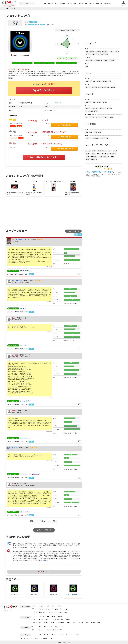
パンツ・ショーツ (102, 151)
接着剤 (113, 157)
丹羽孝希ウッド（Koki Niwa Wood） (30, 474)
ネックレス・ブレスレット (110, 154)
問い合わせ (54, 639)
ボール (87, 157)
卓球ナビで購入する (46, 90)
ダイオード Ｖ (24, 345)
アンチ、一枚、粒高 (58, 619)
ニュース (91, 4)
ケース (115, 151)
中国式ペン (103, 108)
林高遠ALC (23, 308)
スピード (92, 117)
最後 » (55, 521)
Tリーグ (70, 634)
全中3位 (39, 239)
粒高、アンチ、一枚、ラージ (100, 54)
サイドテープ (94, 157)
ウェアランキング (79, 634)
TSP (94, 81)
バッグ (87, 154)
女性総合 (98, 52)
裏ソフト (88, 87)
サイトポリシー (35, 639)
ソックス (93, 154)
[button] (20, 42)
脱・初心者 (38, 281)
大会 (86, 4)
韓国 (100, 132)
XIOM (109, 81)
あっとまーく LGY (17, 280)
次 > (49, 521)
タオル (99, 154)
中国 (91, 132)
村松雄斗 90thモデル (26, 271)
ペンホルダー (98, 60)
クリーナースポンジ (91, 159)
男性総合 (92, 52)
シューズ (69, 4)
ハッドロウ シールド (26, 512)
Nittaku (99, 81)
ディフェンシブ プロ (26, 401)
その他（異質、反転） (92, 111)
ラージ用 (113, 87)
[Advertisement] (21, 212)
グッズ (81, 4)
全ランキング (89, 60)
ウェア (75, 4)
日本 (87, 132)
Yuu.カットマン (19, 239)
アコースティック (25, 438)
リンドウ (15, 448)
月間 (80, 235)
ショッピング (107, 4)
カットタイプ (104, 138)
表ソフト (88, 54)
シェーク (88, 108)
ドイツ (95, 132)
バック (117, 52)
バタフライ (89, 81)
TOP (45, 4)
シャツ (110, 151)
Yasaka (105, 81)
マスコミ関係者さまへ (45, 639)
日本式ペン (95, 108)
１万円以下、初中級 (109, 60)
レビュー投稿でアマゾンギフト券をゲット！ (102, 172)
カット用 (110, 108)
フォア (112, 52)
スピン (98, 117)
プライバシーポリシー (25, 639)
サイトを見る (44, 560)
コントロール (105, 117)
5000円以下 (105, 52)
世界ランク (99, 4)
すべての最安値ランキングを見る (44, 157)
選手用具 (63, 4)
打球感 (111, 117)
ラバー (57, 4)
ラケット (50, 4)
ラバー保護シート (104, 157)
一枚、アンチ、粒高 (104, 87)
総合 (87, 52)
